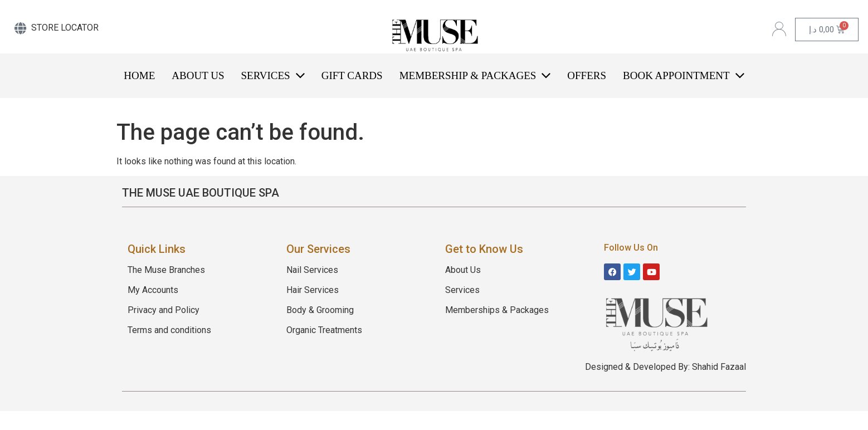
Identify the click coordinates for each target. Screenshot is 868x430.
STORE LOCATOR (65, 28)
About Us (463, 270)
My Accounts (153, 290)
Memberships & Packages (497, 310)
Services (462, 290)
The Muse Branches (166, 270)
